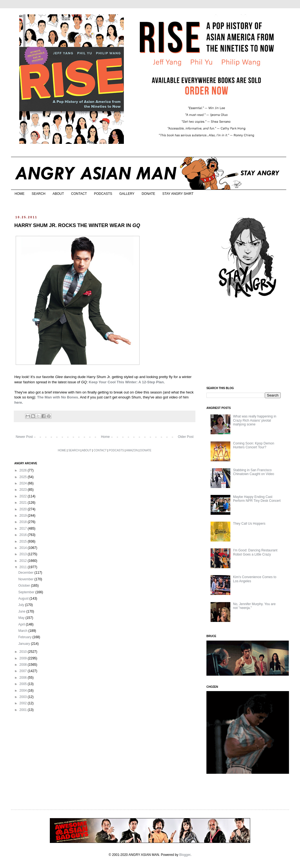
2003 (24, 697)
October (24, 586)
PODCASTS (103, 194)
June (22, 611)
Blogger (185, 855)
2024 (24, 483)
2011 (24, 567)
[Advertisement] (244, 343)
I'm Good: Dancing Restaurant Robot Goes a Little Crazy (255, 552)
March (23, 631)
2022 (24, 496)
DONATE (148, 194)
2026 (24, 470)
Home (105, 437)
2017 (24, 529)
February (25, 637)
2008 (24, 665)
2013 (24, 554)
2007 (24, 671)
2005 (24, 684)
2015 (24, 541)
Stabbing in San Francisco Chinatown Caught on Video (254, 472)
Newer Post (24, 437)
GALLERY (127, 194)
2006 (24, 678)
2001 (24, 710)
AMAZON (132, 450)
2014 (24, 548)
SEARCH (39, 194)
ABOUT (58, 194)
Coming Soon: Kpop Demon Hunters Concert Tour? (254, 445)
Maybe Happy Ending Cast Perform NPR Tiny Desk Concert (257, 499)
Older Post (186, 437)
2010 (24, 652)
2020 (24, 509)
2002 (24, 703)
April (22, 624)
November (26, 579)
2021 (24, 503)
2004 (24, 691)
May (22, 618)
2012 (24, 561)
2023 (24, 490)
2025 (24, 477)
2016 (24, 535)
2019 (24, 516)
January (24, 644)
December (26, 573)
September (27, 592)
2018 (24, 522)
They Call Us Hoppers (249, 524)
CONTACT (79, 194)
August (24, 599)
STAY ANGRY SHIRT (178, 194)
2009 (24, 658)
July (22, 605)
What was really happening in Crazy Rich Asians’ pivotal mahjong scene (255, 420)
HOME (20, 194)
